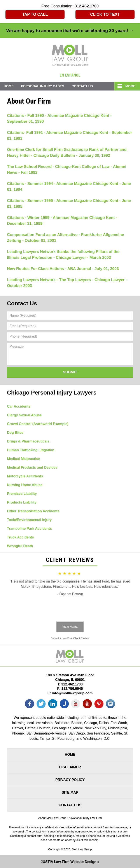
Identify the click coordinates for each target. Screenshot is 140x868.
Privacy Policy (70, 780)
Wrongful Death (20, 546)
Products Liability (22, 502)
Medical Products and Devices (32, 467)
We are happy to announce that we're (70, 31)
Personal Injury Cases (43, 86)
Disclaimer (70, 767)
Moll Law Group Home (70, 55)
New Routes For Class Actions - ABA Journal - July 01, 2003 (63, 269)
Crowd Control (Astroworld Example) (38, 424)
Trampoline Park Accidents (29, 529)
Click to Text (105, 14)
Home (9, 86)
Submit (70, 372)
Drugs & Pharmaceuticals (28, 441)
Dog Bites (15, 433)
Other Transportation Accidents (33, 511)
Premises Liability (22, 494)
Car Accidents (19, 406)
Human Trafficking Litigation (31, 450)
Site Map (70, 792)
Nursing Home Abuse (25, 485)
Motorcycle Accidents (25, 476)
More (130, 86)
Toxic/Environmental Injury (29, 520)
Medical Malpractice (24, 459)
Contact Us (82, 86)
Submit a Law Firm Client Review (70, 638)
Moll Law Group (82, 849)
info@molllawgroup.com (72, 693)
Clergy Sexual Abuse (24, 415)
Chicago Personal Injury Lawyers (52, 393)
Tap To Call (35, 14)
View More (70, 627)
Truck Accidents (20, 537)
